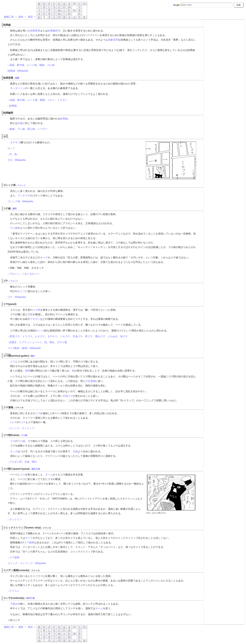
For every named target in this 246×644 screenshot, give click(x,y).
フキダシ (35, 319)
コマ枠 (36, 310)
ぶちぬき (113, 336)
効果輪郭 (53, 31)
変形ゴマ (15, 336)
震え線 (31, 129)
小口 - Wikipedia (17, 160)
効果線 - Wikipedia (18, 71)
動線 (42, 65)
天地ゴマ (78, 336)
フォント (22, 185)
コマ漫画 (14, 557)
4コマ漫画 (28, 542)
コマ (13, 362)
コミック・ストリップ (22, 428)
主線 (20, 123)
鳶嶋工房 (9, 17)
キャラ (44, 257)
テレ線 (14, 228)
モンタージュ (18, 88)
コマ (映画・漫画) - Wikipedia (24, 348)
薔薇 (42, 100)
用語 (30, 17)
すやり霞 (62, 342)
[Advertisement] (224, 40)
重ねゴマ (100, 336)
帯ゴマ (89, 336)
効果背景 (35, 31)
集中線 (21, 65)
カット (40, 331)
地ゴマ (124, 336)
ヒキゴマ (40, 336)
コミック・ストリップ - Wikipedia (27, 563)
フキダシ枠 (16, 462)
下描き (14, 604)
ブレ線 (51, 65)
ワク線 (24, 435)
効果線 (13, 106)
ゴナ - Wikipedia (17, 297)
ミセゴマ (65, 336)
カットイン (16, 519)
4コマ (22, 422)
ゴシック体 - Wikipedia (20, 201)
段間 (28, 371)
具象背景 (113, 40)
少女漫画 (90, 381)
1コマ (13, 422)
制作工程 (36, 469)
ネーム (49, 475)
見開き (13, 342)
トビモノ (62, 100)
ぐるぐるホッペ (31, 274)
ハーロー (42, 129)
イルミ (51, 100)
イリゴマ (27, 336)
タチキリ (15, 142)
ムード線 (32, 65)
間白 (52, 342)
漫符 (15, 209)
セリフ (21, 291)
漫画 (21, 17)
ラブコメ (14, 591)
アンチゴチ (24, 196)
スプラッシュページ (31, 342)
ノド (13, 148)
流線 (12, 65)
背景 (17, 78)
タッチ (14, 451)
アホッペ (14, 274)
